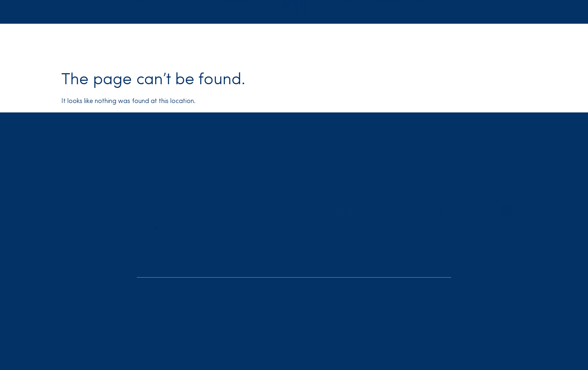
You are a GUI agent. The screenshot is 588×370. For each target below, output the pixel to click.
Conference (347, 43)
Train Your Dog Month (357, 179)
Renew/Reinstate (410, 10)
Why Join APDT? (349, 222)
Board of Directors (235, 187)
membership (354, 213)
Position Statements (236, 170)
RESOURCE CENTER (247, 223)
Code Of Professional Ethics (246, 179)
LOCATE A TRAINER (463, 161)
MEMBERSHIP (245, 43)
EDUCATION (193, 43)
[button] (149, 43)
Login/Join (463, 10)
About (224, 161)
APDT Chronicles (353, 230)
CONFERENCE (236, 205)
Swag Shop (389, 43)
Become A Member (354, 238)
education (351, 161)
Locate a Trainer (350, 10)
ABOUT (149, 43)
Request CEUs (347, 170)
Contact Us (431, 43)
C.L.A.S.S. (341, 187)
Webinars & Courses (355, 195)
